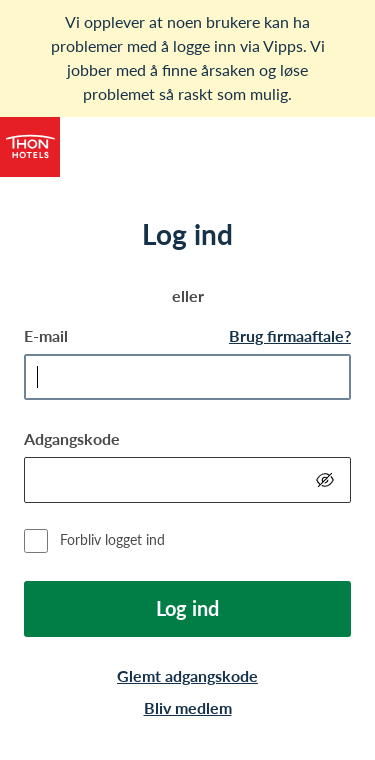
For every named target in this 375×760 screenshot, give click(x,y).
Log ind (187, 608)
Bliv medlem (188, 707)
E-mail (46, 335)
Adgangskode (72, 438)
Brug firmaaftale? (290, 335)
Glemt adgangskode (187, 675)
